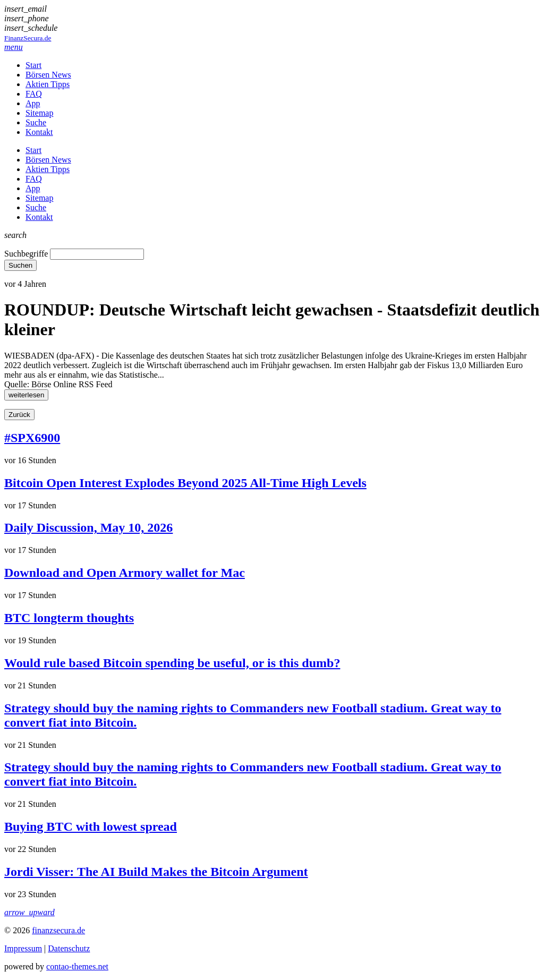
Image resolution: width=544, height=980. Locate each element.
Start (33, 65)
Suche (36, 122)
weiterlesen (26, 395)
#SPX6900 (32, 438)
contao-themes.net (77, 966)
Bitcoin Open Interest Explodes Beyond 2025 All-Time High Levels (185, 483)
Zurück (19, 415)
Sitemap (39, 113)
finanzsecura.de (58, 930)
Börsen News (48, 75)
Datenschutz (69, 948)
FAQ (34, 94)
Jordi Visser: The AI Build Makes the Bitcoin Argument (156, 872)
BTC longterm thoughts (69, 618)
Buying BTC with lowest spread (91, 826)
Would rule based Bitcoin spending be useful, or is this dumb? (172, 663)
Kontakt (39, 132)
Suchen (20, 265)
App (33, 103)
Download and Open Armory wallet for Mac (125, 573)
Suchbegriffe (26, 254)
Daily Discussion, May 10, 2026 (88, 527)
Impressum (23, 948)
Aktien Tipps (48, 84)
